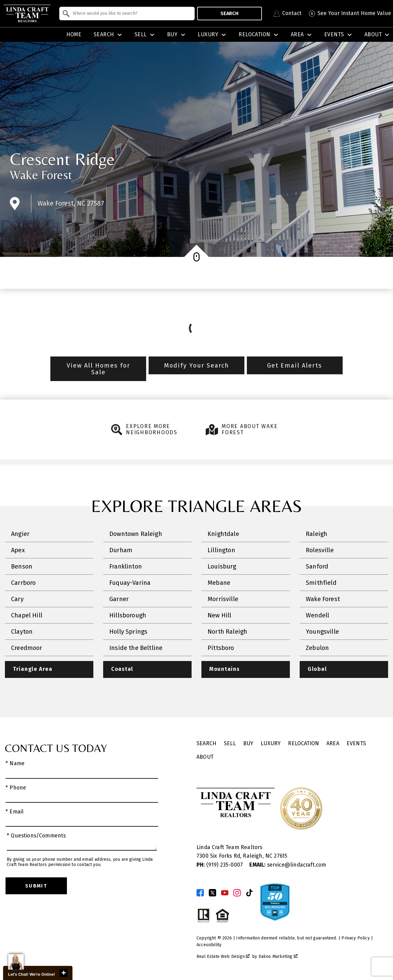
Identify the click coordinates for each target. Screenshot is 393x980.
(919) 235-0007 (220, 865)
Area (333, 744)
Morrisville (223, 599)
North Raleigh (227, 632)
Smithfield (321, 583)
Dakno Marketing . (278, 957)
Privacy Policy (355, 938)
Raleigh (317, 534)
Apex (18, 550)
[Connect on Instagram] (237, 893)
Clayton (22, 632)
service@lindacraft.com (288, 865)
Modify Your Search (196, 365)
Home (74, 35)
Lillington (221, 550)
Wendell (317, 615)
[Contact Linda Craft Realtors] (288, 14)
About (205, 757)
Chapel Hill (27, 615)
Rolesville (320, 550)
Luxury (271, 744)
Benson (22, 566)
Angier (20, 534)
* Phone (16, 788)
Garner (119, 599)
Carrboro (23, 583)
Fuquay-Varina (130, 583)
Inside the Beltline (136, 648)
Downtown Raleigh (136, 534)
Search (230, 13)
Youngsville (322, 632)
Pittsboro (221, 648)
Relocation (304, 744)
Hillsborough (128, 615)
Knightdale (223, 534)
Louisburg (222, 566)
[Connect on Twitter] (212, 893)
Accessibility (209, 945)
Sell (230, 744)
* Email (15, 812)
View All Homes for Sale (98, 369)
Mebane (219, 583)
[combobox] (127, 14)
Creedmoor (27, 648)
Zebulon (317, 648)
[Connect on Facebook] (200, 893)
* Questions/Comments (36, 836)
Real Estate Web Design (223, 957)
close (64, 973)
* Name (15, 764)
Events (356, 744)
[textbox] (131, 14)
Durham (121, 550)
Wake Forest (41, 175)
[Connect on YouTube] (225, 893)
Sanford (317, 566)
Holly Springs (128, 632)
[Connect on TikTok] (249, 893)
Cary (17, 599)
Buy (248, 744)
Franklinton (126, 566)
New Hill (219, 615)
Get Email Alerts (295, 365)
